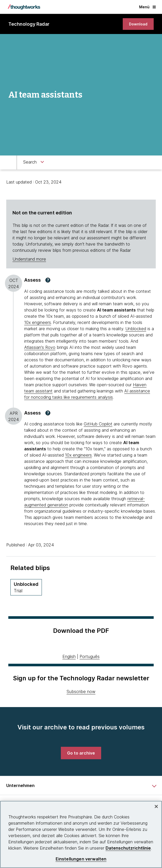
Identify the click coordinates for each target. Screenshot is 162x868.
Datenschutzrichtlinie (128, 848)
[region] (81, 834)
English (69, 656)
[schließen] (156, 806)
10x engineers (38, 322)
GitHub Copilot (98, 424)
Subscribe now (81, 691)
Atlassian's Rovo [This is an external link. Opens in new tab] (40, 347)
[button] (48, 280)
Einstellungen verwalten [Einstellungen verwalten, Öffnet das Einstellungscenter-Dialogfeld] (81, 859)
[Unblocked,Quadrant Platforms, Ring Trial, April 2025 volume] (26, 587)
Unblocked (136, 329)
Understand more (29, 259)
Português (90, 656)
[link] (138, 24)
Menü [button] (147, 7)
